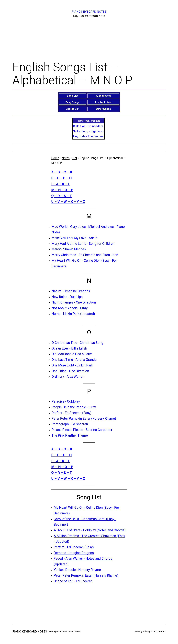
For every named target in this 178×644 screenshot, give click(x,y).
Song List (72, 96)
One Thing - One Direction (70, 371)
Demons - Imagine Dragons (74, 553)
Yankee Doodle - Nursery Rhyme (77, 570)
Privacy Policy (142, 631)
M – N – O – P (62, 190)
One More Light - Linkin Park (72, 365)
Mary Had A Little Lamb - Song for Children (83, 244)
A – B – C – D (62, 172)
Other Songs (103, 109)
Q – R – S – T (62, 196)
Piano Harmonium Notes (69, 631)
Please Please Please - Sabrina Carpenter (82, 430)
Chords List (72, 109)
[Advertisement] (89, 38)
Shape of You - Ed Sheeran (73, 581)
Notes (66, 158)
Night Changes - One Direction (74, 302)
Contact (162, 631)
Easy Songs (72, 102)
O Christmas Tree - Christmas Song (77, 343)
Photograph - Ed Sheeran (70, 424)
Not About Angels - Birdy (70, 308)
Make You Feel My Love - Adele (74, 238)
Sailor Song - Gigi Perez (89, 131)
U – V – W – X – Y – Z (68, 202)
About (153, 631)
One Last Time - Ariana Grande (74, 360)
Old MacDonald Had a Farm (72, 354)
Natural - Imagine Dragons (71, 291)
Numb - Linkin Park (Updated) (73, 314)
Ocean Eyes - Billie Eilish (69, 348)
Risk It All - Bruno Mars (88, 126)
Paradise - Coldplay (66, 401)
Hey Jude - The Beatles (88, 136)
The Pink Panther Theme (70, 435)
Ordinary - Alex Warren (68, 377)
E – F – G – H (61, 178)
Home (55, 158)
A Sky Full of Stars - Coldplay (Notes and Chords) (90, 530)
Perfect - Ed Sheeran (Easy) (72, 413)
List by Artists (103, 102)
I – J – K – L (61, 184)
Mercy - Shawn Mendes (69, 249)
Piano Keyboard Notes (89, 12)
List (75, 158)
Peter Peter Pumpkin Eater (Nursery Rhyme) (84, 419)
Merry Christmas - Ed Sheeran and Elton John (85, 255)
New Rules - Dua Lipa (67, 297)
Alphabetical (103, 96)
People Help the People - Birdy (74, 407)
